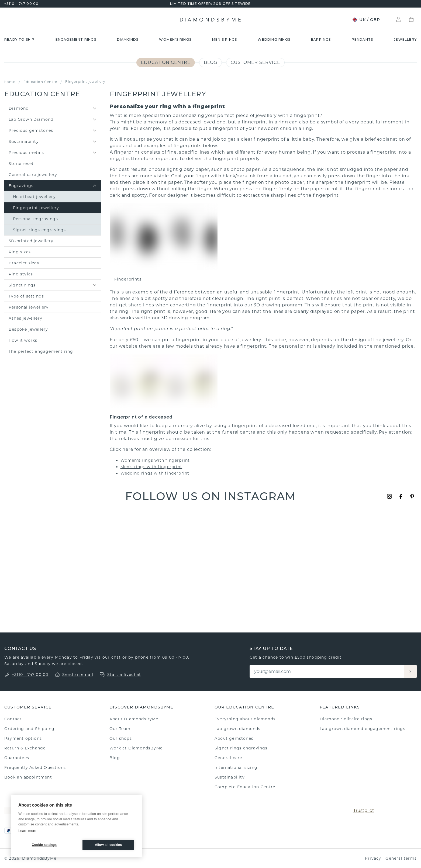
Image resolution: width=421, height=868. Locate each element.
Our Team (120, 729)
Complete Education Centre (245, 787)
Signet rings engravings (241, 748)
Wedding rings (274, 39)
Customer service (256, 62)
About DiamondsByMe (134, 719)
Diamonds (128, 39)
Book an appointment (28, 777)
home (10, 82)
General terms (401, 858)
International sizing (236, 767)
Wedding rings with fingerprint (155, 473)
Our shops (121, 738)
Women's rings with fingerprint (155, 460)
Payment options (23, 738)
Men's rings (225, 39)
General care (228, 758)
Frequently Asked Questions (35, 767)
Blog (210, 62)
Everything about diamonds (245, 719)
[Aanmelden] (410, 671)
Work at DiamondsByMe (136, 748)
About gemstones (234, 738)
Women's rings (175, 39)
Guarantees (17, 758)
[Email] (327, 671)
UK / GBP (366, 20)
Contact (13, 719)
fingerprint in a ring (265, 122)
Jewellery (405, 39)
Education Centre (166, 62)
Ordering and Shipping (29, 729)
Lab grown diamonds (238, 729)
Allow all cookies (108, 845)
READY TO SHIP (20, 39)
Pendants (363, 39)
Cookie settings (44, 845)
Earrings (321, 39)
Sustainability (230, 777)
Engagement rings (76, 39)
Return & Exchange (25, 748)
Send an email (78, 675)
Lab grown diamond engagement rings (363, 729)
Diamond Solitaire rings (346, 719)
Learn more (27, 831)
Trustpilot (364, 810)
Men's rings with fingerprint (151, 467)
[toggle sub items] (95, 108)
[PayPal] (9, 831)
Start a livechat (124, 675)
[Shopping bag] (411, 20)
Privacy (373, 858)
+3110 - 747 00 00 (21, 4)
